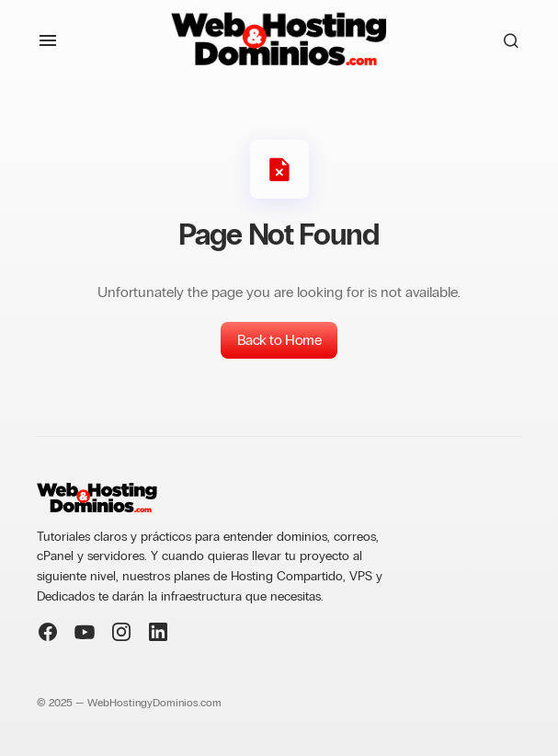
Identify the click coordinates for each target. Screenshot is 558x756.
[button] (48, 40)
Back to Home (279, 340)
